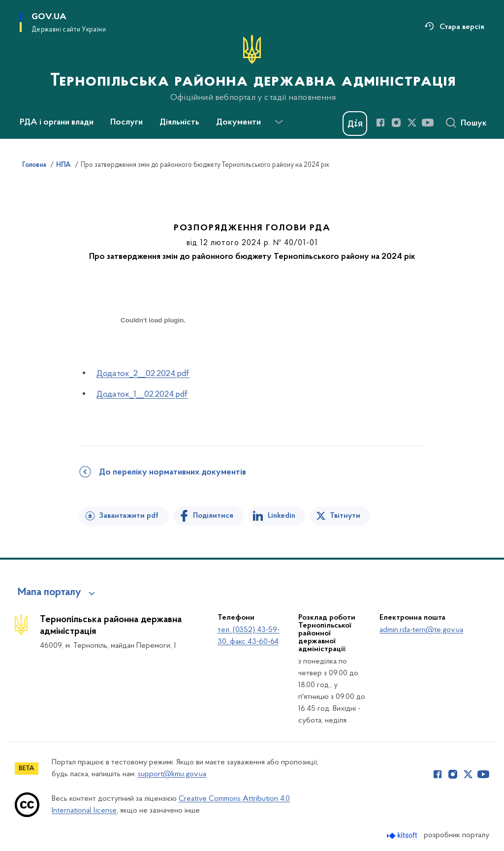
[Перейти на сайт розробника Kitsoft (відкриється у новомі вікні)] (403, 835)
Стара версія (462, 27)
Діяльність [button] (179, 123)
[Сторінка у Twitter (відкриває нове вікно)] (412, 123)
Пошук (474, 124)
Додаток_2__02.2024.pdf (143, 374)
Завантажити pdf (129, 516)
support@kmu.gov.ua (172, 774)
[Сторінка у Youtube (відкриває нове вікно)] (428, 123)
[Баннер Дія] (355, 124)
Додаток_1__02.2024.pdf (142, 394)
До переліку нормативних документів (173, 473)
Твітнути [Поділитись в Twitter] (345, 516)
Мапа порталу (49, 593)
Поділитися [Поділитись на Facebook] (213, 516)
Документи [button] (238, 123)
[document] (153, 355)
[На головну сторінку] (252, 68)
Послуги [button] (126, 123)
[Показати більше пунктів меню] (279, 122)
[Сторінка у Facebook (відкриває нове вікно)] (380, 123)
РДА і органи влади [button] (57, 123)
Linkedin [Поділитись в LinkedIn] (282, 516)
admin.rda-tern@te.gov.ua (421, 630)
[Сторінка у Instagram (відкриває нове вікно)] (396, 123)
